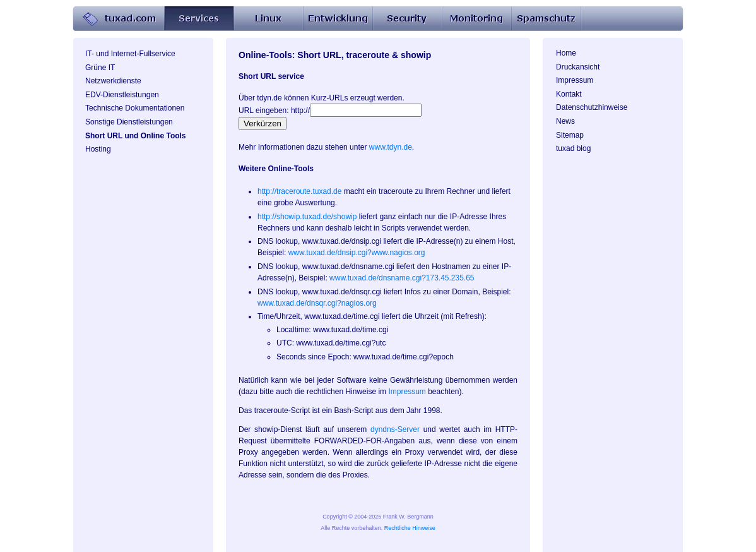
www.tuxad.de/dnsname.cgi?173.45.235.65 (402, 278)
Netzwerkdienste (113, 81)
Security (407, 19)
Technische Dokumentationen (135, 108)
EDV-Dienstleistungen (122, 95)
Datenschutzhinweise (592, 107)
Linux (268, 19)
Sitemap (570, 135)
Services (199, 19)
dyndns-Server (395, 429)
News (565, 121)
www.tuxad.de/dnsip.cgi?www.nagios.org (357, 253)
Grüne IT (100, 68)
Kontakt (569, 94)
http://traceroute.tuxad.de (299, 191)
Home (118, 19)
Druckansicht (578, 67)
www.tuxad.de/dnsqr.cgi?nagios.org (317, 303)
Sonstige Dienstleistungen (129, 122)
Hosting (98, 149)
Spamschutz (546, 19)
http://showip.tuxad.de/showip (307, 217)
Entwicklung (338, 19)
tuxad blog (573, 148)
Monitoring (476, 19)
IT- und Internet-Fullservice (130, 54)
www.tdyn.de (391, 147)
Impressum (575, 80)
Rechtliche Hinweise (410, 528)
